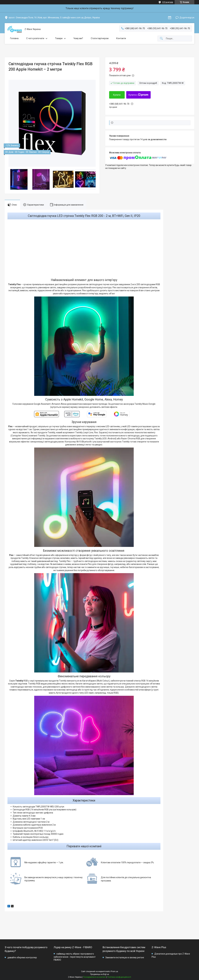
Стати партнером (100, 38)
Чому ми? (78, 38)
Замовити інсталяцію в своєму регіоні (125, 957)
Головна (14, 38)
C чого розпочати (35, 38)
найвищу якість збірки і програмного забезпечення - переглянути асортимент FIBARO (75, 957)
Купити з (138, 95)
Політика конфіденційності (119, 977)
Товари (59, 38)
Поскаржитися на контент (94, 977)
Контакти (121, 38)
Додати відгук (187, 18)
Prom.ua (114, 971)
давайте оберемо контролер (22, 957)
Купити (117, 95)
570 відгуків (168, 2)
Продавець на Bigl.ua (100, 974)
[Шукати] (161, 39)
